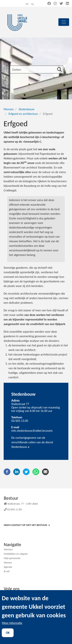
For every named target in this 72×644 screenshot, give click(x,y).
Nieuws (8, 563)
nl (33, 4)
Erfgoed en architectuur (23, 114)
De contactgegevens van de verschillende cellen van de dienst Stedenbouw (32, 442)
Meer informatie (12, 628)
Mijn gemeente (12, 558)
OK (8, 638)
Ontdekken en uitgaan (16, 554)
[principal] (64, 22)
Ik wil (7, 571)
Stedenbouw (26, 109)
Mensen (9, 109)
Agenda (8, 567)
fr (27, 4)
